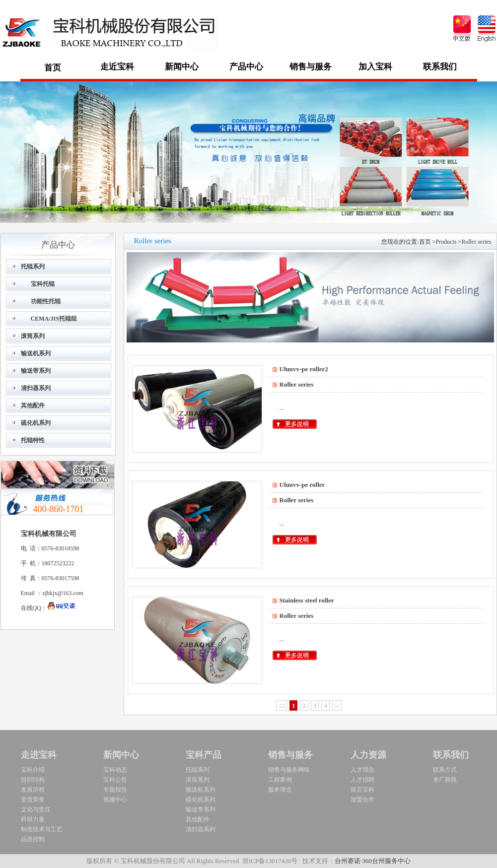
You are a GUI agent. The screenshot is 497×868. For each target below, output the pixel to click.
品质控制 (33, 839)
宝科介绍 (33, 770)
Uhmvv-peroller (302, 485)
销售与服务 (290, 755)
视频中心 (115, 800)
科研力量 (33, 819)
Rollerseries (476, 242)
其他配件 (198, 819)
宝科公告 (115, 780)
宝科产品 (204, 755)
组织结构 (33, 780)
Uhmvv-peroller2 (304, 369)
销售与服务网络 (289, 770)
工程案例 (280, 780)
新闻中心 (121, 755)
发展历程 (33, 790)
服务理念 (280, 790)
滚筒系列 (198, 780)
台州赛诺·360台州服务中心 (373, 861)
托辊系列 (198, 770)
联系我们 (451, 755)
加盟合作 (362, 800)
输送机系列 (201, 790)
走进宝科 (39, 755)
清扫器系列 (201, 829)
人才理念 (362, 770)
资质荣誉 (33, 800)
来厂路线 (445, 780)
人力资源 (368, 755)
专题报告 (115, 790)
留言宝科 (362, 790)
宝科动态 (115, 770)
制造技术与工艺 (42, 829)
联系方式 (445, 770)
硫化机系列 (201, 800)
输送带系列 (201, 809)
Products (446, 242)
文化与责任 (36, 809)
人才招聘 (362, 780)
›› (337, 705)
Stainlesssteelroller (307, 600)
